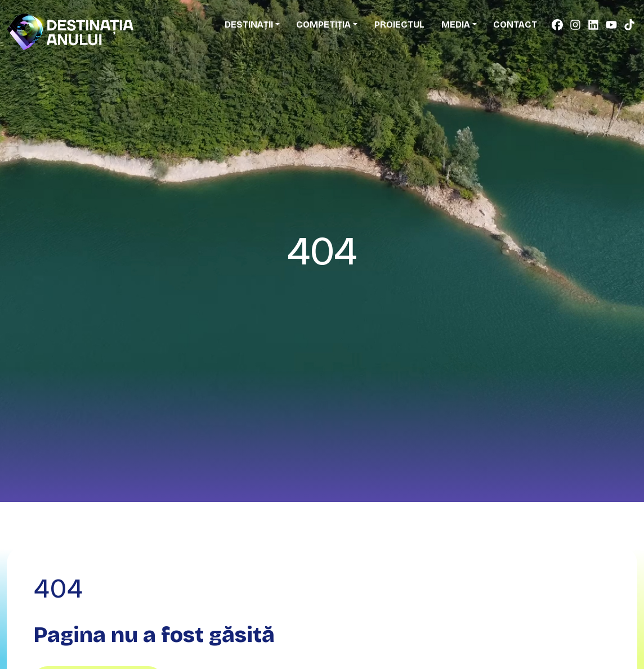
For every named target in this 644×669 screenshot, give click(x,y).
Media (456, 24)
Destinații (249, 24)
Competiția (323, 24)
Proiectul (399, 24)
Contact (515, 24)
